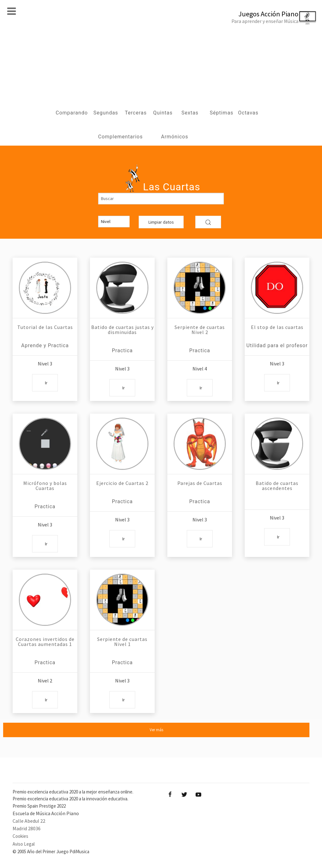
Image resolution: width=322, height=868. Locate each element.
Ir (46, 382)
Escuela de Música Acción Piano (46, 813)
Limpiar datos (161, 222)
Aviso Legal (24, 844)
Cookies (20, 836)
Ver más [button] (156, 730)
